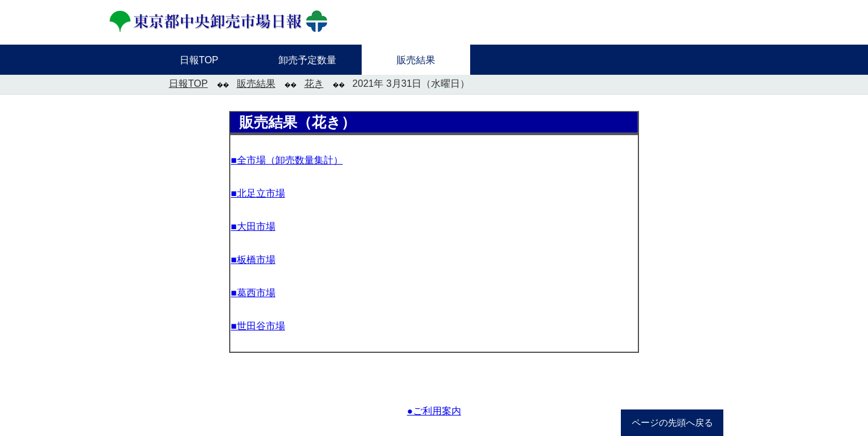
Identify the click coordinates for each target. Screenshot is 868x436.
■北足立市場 (258, 193)
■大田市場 (253, 226)
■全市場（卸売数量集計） (287, 160)
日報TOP (188, 84)
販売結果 (256, 84)
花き (314, 84)
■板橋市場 (253, 260)
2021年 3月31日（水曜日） (411, 84)
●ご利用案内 (434, 411)
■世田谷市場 (258, 326)
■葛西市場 (253, 293)
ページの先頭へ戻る (672, 423)
